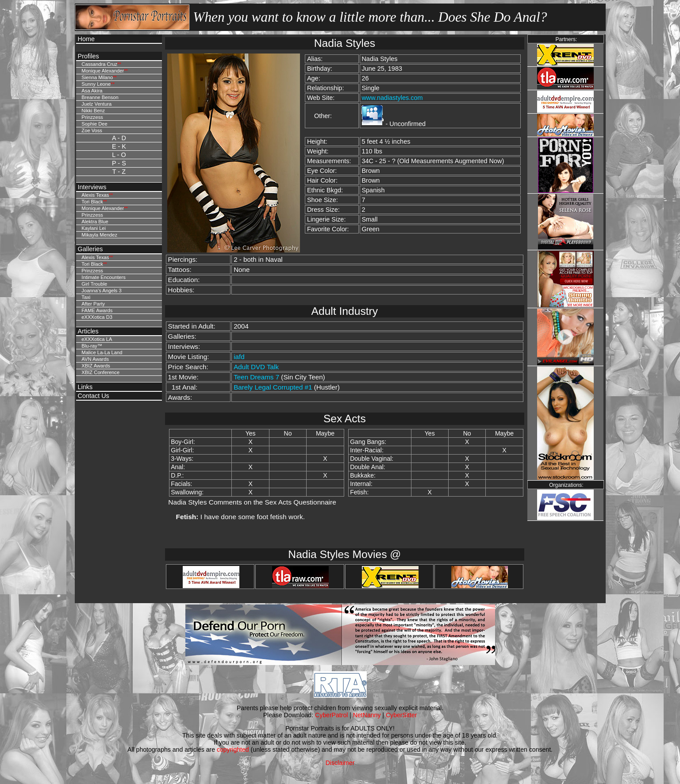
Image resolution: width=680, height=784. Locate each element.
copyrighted (233, 750)
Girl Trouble (94, 284)
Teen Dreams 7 (256, 377)
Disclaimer (340, 763)
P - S (119, 163)
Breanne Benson (100, 97)
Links (85, 387)
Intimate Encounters (104, 277)
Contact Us (94, 396)
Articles (88, 331)
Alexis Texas (95, 195)
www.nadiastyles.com (392, 98)
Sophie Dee (94, 124)
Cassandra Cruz (99, 64)
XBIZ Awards (96, 366)
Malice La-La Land (102, 352)
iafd (239, 357)
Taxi (86, 297)
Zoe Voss (92, 130)
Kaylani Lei (94, 228)
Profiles (88, 56)
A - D (119, 138)
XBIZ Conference (100, 372)
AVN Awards (95, 359)
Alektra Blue (95, 222)
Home (86, 39)
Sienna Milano (97, 77)
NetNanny (367, 715)
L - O (119, 155)
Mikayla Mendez (99, 235)
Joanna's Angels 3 (101, 291)
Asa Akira (92, 91)
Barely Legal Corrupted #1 (273, 387)
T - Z (119, 172)
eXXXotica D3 (97, 317)
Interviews (92, 187)
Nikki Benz (93, 111)
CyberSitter (401, 715)
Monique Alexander (103, 71)
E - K (119, 146)
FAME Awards (97, 310)
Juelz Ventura (96, 104)
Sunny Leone (96, 84)
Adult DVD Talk (256, 367)
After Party (93, 304)
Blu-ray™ (92, 346)
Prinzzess (92, 117)
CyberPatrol (331, 715)
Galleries (90, 249)
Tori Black (92, 202)
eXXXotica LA (97, 339)
